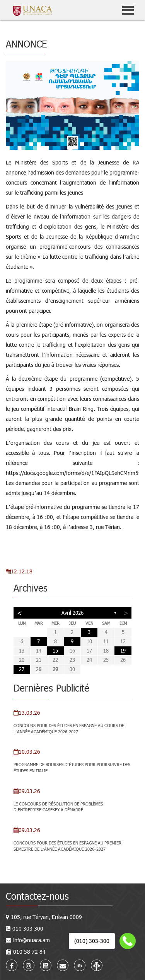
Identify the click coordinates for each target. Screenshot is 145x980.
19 (123, 651)
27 (22, 669)
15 (55, 651)
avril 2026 (72, 613)
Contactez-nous (37, 896)
